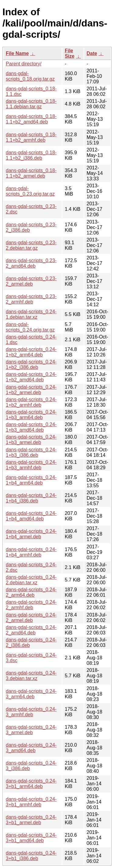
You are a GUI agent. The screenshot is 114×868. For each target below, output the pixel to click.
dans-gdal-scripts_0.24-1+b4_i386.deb (31, 498)
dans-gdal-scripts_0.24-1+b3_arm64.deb (31, 415)
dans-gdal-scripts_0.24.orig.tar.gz (30, 327)
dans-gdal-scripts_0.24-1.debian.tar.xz (31, 314)
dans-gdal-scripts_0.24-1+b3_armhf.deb (31, 465)
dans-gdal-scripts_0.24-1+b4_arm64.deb (31, 480)
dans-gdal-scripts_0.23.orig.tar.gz (30, 191)
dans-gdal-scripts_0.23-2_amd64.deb (31, 263)
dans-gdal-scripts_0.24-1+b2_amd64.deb (31, 377)
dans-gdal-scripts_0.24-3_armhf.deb (31, 712)
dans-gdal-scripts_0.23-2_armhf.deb (31, 299)
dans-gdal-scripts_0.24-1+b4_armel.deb (31, 534)
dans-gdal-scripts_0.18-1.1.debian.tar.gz (31, 104)
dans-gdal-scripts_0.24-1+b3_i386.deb (31, 452)
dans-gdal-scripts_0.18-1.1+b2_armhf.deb (31, 137)
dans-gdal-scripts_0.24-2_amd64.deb (31, 630)
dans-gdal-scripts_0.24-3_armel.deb (31, 730)
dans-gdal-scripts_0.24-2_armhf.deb (31, 605)
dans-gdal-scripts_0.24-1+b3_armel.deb (31, 440)
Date (92, 53)
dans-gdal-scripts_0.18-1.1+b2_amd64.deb (31, 119)
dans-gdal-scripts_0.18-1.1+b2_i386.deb (31, 155)
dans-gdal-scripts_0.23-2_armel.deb (31, 281)
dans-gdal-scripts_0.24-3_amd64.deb (31, 748)
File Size (70, 53)
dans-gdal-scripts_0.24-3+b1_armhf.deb (31, 802)
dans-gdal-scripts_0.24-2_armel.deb (31, 618)
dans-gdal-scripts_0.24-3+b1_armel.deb (31, 820)
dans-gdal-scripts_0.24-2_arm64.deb (31, 592)
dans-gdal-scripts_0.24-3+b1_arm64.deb (31, 784)
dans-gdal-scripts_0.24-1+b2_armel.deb (31, 390)
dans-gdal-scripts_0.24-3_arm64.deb (31, 694)
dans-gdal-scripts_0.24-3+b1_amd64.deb (31, 838)
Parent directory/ (24, 64)
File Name (17, 53)
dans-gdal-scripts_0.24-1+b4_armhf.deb (31, 552)
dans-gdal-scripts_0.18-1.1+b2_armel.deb (31, 173)
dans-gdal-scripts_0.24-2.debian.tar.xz (31, 580)
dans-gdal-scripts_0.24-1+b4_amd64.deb (31, 516)
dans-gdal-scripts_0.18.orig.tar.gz (30, 76)
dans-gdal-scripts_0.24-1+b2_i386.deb (31, 365)
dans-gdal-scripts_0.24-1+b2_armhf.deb (31, 402)
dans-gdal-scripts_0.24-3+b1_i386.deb (31, 856)
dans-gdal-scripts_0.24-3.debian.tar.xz (31, 676)
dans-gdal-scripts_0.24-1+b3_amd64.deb (31, 427)
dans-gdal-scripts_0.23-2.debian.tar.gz (31, 245)
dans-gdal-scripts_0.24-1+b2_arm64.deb (31, 352)
